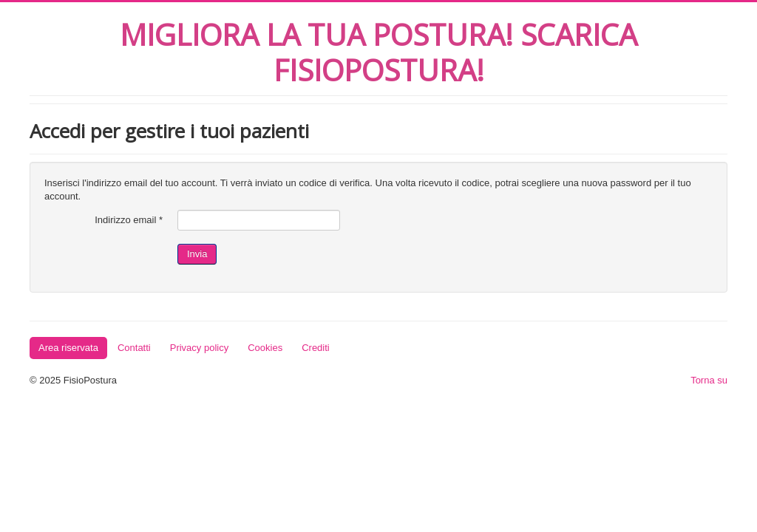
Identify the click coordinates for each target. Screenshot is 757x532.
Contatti (134, 348)
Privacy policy (199, 348)
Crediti (316, 348)
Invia (197, 254)
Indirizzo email (129, 220)
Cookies (265, 348)
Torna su (709, 380)
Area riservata (68, 348)
